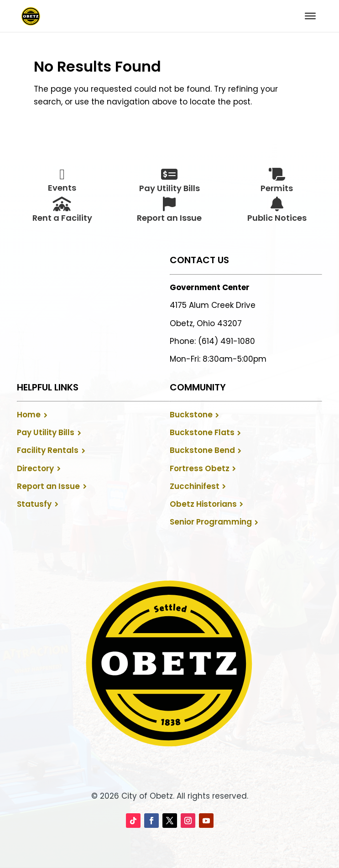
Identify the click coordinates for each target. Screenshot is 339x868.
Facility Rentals (48, 450)
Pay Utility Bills (46, 432)
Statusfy (34, 504)
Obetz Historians (203, 504)
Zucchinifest (195, 486)
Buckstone (191, 415)
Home (29, 415)
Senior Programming (211, 522)
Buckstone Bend (202, 450)
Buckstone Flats (202, 432)
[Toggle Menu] (310, 16)
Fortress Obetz (200, 468)
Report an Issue (48, 486)
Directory (35, 468)
